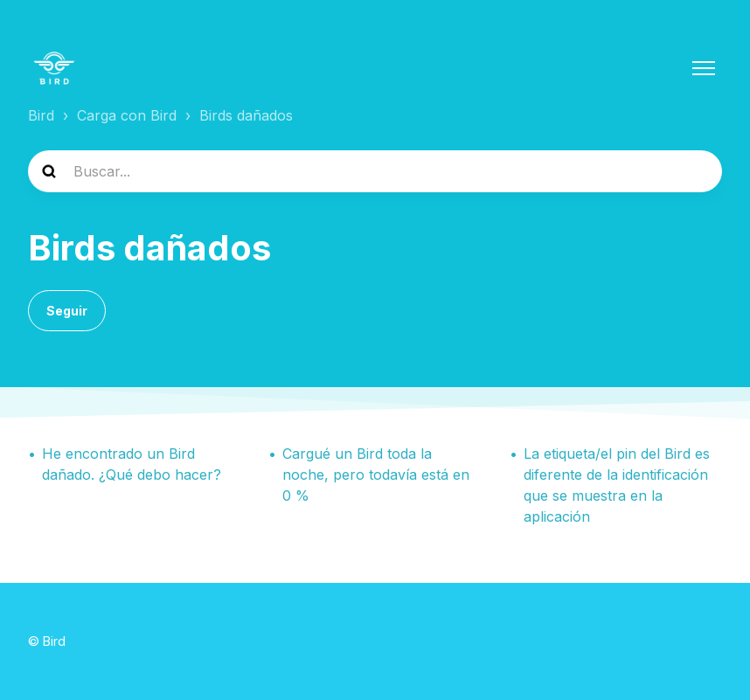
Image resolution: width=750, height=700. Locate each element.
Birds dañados (246, 115)
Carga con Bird (127, 115)
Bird (41, 115)
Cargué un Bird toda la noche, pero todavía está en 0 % (376, 475)
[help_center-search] (375, 171)
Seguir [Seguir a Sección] (67, 311)
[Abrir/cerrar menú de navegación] (704, 68)
